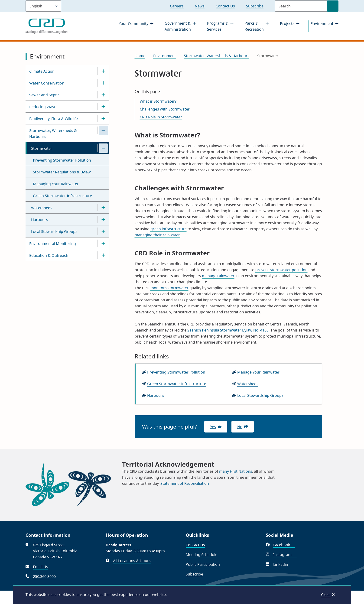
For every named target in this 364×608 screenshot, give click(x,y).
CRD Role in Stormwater (161, 117)
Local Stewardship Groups (54, 231)
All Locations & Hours (132, 561)
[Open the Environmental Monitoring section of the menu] (103, 243)
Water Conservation (47, 83)
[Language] (43, 6)
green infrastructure (169, 229)
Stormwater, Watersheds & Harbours (53, 133)
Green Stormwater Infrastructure (62, 196)
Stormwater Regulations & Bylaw (62, 172)
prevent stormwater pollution (281, 270)
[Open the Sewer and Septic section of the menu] (103, 95)
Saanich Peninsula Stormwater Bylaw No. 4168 (228, 330)
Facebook (284, 545)
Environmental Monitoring (53, 244)
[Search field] (301, 6)
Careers (177, 6)
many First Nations (236, 471)
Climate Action (42, 71)
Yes (213, 427)
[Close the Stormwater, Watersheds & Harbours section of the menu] (103, 130)
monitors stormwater (169, 288)
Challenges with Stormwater (165, 109)
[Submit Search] (333, 6)
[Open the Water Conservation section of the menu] (103, 83)
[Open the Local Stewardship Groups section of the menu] (103, 231)
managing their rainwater (157, 235)
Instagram (285, 555)
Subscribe (255, 6)
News (200, 6)
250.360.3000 (44, 576)
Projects (287, 23)
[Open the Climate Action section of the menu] (103, 71)
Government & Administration (178, 26)
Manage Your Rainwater (258, 372)
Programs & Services (218, 26)
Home (140, 56)
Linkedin (283, 564)
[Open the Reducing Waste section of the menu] (103, 107)
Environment (322, 23)
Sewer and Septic (44, 95)
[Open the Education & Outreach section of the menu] (103, 255)
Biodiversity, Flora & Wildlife (54, 119)
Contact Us (225, 6)
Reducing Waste (43, 107)
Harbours (40, 220)
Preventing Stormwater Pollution (62, 160)
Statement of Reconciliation (185, 483)
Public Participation (203, 564)
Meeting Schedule (201, 555)
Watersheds (42, 208)
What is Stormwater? (158, 101)
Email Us (41, 567)
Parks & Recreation (254, 26)
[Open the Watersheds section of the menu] (103, 208)
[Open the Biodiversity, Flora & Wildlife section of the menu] (103, 118)
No (240, 427)
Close (326, 595)
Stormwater (42, 148)
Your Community (134, 23)
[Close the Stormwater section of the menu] (103, 148)
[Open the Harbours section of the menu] (103, 219)
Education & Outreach (49, 255)
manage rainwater (218, 276)
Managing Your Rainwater (56, 184)
